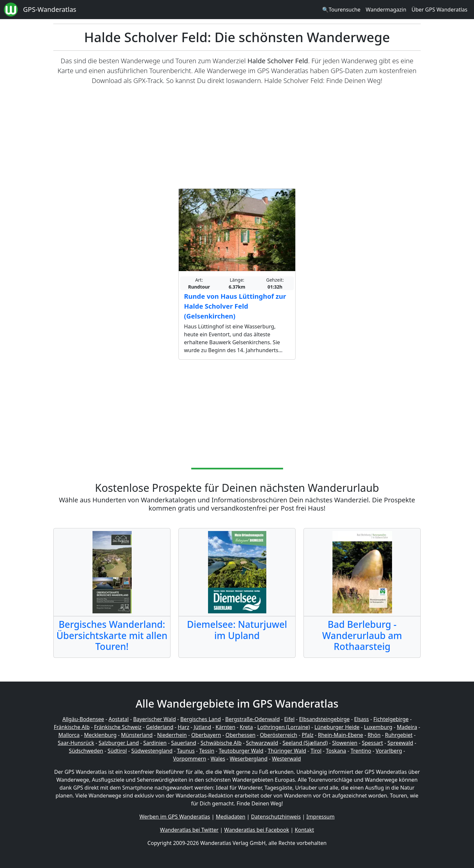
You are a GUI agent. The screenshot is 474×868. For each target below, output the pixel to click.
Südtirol (117, 751)
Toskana (336, 751)
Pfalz (307, 735)
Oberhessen (240, 735)
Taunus (186, 751)
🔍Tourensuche (341, 10)
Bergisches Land (201, 719)
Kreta (246, 727)
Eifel (289, 719)
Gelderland (159, 727)
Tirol (316, 751)
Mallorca (69, 735)
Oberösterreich (279, 735)
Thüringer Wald (287, 751)
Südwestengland (152, 751)
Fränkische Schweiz (118, 727)
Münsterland (137, 735)
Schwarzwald (262, 743)
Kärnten (225, 727)
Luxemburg (378, 727)
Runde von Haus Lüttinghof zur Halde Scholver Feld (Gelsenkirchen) (235, 306)
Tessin (207, 751)
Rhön (374, 735)
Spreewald (400, 743)
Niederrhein (172, 735)
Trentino (361, 751)
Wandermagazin (386, 10)
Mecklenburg (100, 735)
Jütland (202, 727)
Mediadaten (230, 817)
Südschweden (86, 751)
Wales (218, 759)
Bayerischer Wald (154, 719)
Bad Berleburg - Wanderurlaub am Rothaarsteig (362, 635)
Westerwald (286, 759)
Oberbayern (206, 735)
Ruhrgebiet (399, 735)
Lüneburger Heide (337, 727)
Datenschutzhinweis (276, 817)
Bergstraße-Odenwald (252, 719)
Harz (184, 727)
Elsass (362, 719)
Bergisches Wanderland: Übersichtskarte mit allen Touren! (112, 635)
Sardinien (155, 743)
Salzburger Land (118, 743)
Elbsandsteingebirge (324, 719)
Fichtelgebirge (391, 719)
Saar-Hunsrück (76, 743)
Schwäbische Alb (221, 743)
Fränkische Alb (72, 727)
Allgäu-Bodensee (83, 719)
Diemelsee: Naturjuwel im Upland (237, 630)
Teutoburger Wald (241, 751)
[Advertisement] (237, 137)
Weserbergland (249, 759)
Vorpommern (190, 759)
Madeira (407, 727)
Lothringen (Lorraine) (284, 727)
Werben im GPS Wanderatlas (175, 817)
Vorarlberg (389, 751)
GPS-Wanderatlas (50, 9)
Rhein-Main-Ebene (341, 735)
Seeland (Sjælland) (305, 743)
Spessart (372, 743)
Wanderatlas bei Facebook (257, 830)
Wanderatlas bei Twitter (189, 830)
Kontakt (304, 830)
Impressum (321, 817)
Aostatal (119, 719)
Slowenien (345, 743)
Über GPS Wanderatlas (439, 10)
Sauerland (184, 743)
